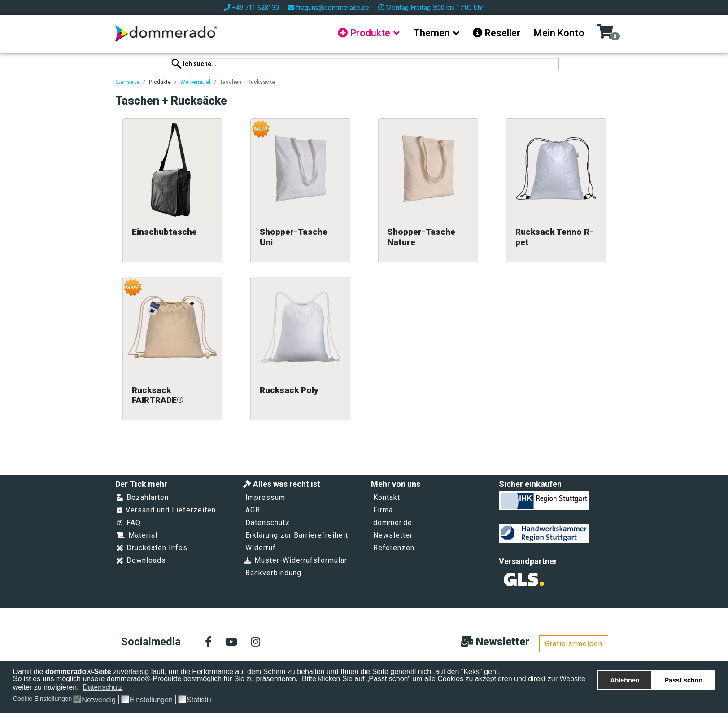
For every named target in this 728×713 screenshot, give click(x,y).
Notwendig (99, 700)
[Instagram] (255, 643)
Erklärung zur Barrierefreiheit (297, 535)
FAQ (129, 523)
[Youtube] (231, 643)
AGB (253, 510)
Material (137, 535)
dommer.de (393, 523)
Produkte (364, 33)
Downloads (141, 560)
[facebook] (208, 643)
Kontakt (387, 497)
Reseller (497, 33)
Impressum (265, 497)
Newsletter (393, 535)
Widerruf (261, 548)
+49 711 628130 (255, 8)
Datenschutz (268, 523)
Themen (432, 33)
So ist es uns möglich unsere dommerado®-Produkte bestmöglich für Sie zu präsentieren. (157, 679)
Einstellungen (151, 700)
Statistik (199, 700)
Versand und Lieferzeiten (166, 510)
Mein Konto (559, 33)
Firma (383, 510)
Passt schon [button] (684, 680)
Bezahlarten (143, 497)
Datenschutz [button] (102, 687)
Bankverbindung (273, 573)
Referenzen (394, 548)
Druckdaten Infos (152, 548)
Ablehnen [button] (625, 680)
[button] (129, 688)
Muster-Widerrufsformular (296, 560)
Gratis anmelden (574, 644)
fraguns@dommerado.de (333, 8)
